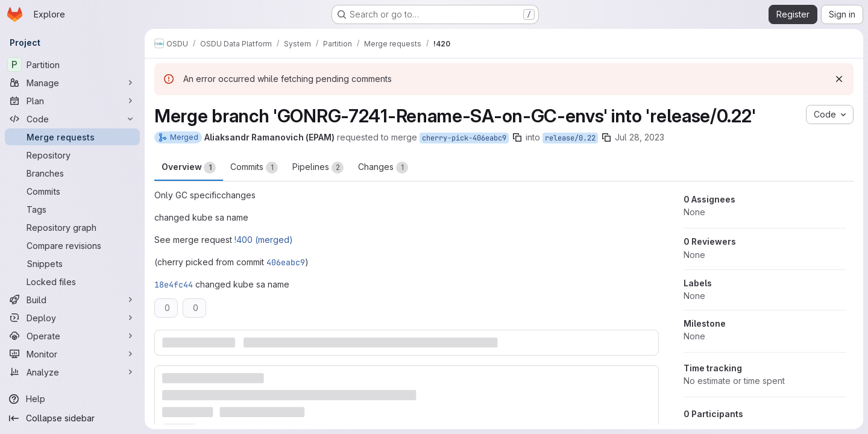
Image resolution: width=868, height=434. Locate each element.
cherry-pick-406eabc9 (464, 138)
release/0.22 (570, 138)
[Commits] (72, 191)
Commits (254, 168)
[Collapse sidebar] (72, 418)
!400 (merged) (264, 240)
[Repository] (72, 155)
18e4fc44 (174, 285)
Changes (383, 168)
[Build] (72, 300)
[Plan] (72, 101)
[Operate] (72, 336)
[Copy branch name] (517, 137)
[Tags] (72, 209)
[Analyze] (72, 372)
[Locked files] (72, 281)
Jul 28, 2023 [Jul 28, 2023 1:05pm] (640, 137)
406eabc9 (286, 262)
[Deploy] (72, 318)
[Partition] (72, 64)
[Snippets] (72, 263)
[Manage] (72, 83)
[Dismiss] (839, 79)
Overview (189, 168)
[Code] (72, 119)
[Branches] (72, 173)
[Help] (72, 399)
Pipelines (318, 168)
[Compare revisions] (72, 245)
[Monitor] (72, 354)
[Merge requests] (72, 137)
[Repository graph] (72, 227)
